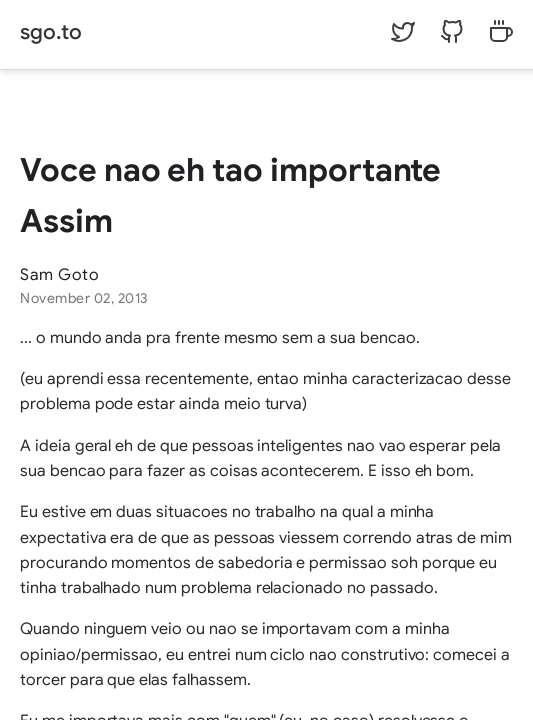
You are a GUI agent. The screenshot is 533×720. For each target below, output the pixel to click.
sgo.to (51, 32)
